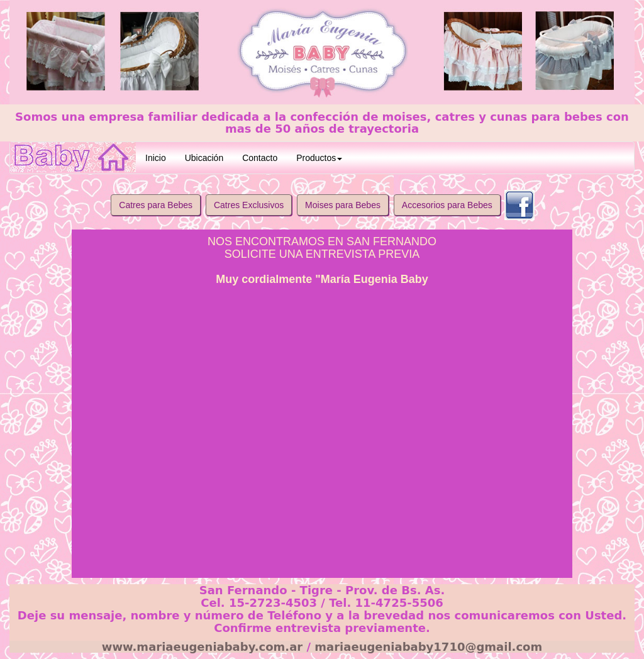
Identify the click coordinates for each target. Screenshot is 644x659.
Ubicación (204, 158)
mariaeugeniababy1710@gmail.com (428, 647)
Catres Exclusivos (249, 205)
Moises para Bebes (343, 205)
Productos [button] (319, 158)
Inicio (156, 158)
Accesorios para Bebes (447, 205)
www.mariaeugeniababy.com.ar (202, 647)
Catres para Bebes (156, 205)
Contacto (260, 158)
